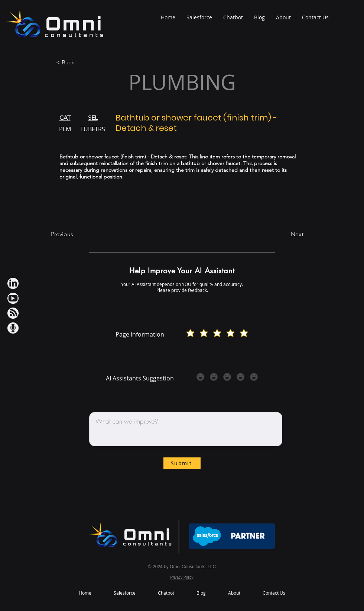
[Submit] (182, 463)
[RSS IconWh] (13, 313)
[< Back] (81, 63)
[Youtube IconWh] (13, 298)
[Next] (285, 235)
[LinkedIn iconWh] (13, 283)
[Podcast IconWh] (13, 328)
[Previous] (75, 235)
